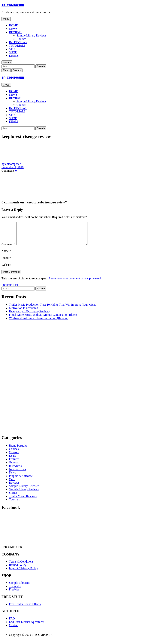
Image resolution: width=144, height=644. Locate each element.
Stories (13, 497)
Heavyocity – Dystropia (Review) (29, 316)
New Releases (17, 474)
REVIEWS (16, 32)
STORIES (15, 49)
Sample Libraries (19, 587)
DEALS (14, 56)
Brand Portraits (18, 450)
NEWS (13, 29)
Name (6, 255)
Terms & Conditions (21, 566)
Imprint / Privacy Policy (23, 573)
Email (6, 262)
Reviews (14, 487)
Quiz (12, 484)
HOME (13, 25)
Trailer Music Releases (23, 501)
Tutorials (14, 504)
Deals (12, 460)
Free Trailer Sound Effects (25, 609)
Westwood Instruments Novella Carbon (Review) (39, 323)
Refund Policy (18, 569)
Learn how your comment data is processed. (75, 283)
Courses (21, 39)
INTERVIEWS (18, 42)
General (14, 467)
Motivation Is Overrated (24, 312)
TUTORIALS (17, 46)
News (12, 477)
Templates (15, 591)
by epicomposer (11, 164)
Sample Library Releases (24, 490)
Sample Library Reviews (31, 35)
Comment (9, 249)
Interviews (15, 470)
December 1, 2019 (13, 167)
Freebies (14, 594)
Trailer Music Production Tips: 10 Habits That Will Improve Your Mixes (52, 309)
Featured (14, 463)
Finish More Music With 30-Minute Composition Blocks (43, 319)
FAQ (12, 623)
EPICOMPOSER (13, 5)
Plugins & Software (21, 480)
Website (6, 269)
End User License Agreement (27, 626)
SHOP (13, 52)
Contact (14, 630)
